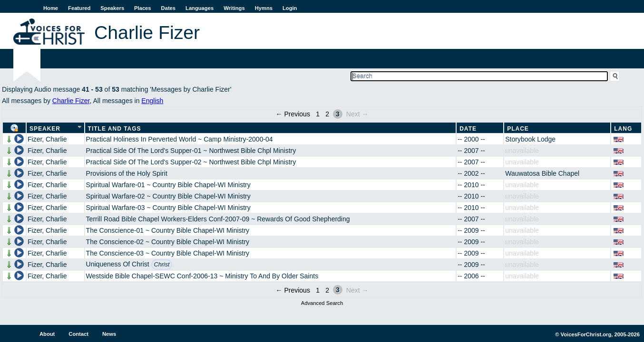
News (109, 334)
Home (51, 8)
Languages (200, 8)
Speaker (45, 129)
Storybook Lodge (530, 139)
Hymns (264, 8)
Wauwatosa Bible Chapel (542, 173)
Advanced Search (322, 303)
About (47, 334)
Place (518, 129)
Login (290, 8)
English (152, 101)
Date (468, 129)
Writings (234, 8)
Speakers (112, 8)
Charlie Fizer (71, 101)
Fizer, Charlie (47, 139)
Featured (79, 8)
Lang (623, 129)
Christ (162, 265)
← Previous (293, 114)
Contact (78, 334)
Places (142, 8)
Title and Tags (115, 129)
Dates (168, 8)
